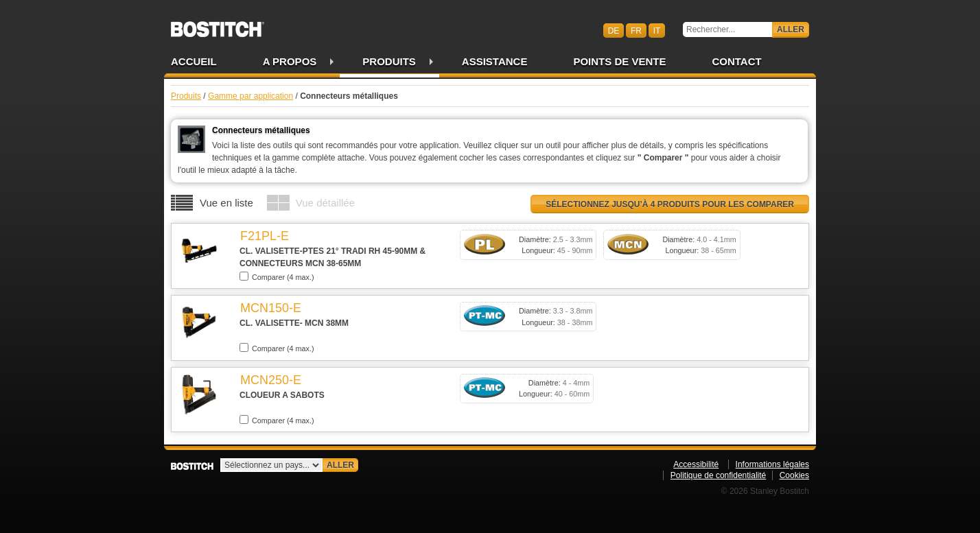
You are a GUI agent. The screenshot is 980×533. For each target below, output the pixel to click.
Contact (736, 61)
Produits (389, 61)
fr (636, 30)
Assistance (495, 61)
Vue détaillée (325, 203)
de (614, 30)
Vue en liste (226, 203)
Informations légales (772, 464)
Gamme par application (250, 96)
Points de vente (619, 61)
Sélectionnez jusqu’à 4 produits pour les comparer (670, 204)
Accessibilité (696, 464)
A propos (290, 61)
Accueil (194, 61)
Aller (791, 29)
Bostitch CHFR (218, 25)
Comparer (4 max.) (277, 276)
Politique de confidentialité (718, 475)
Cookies (794, 475)
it (657, 30)
